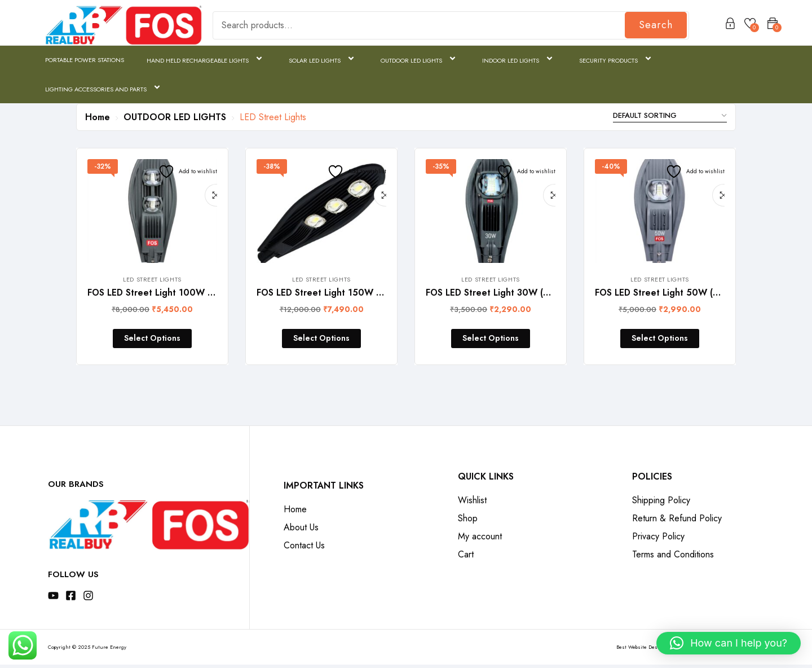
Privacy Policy (658, 540)
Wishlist (472, 504)
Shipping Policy (661, 504)
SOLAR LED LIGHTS (323, 60)
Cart (466, 558)
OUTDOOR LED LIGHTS (420, 60)
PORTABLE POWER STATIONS (85, 60)
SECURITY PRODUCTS (617, 60)
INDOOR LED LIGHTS (519, 60)
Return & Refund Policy (677, 522)
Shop (468, 522)
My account (480, 540)
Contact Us (304, 549)
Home (98, 117)
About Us (301, 531)
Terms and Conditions (673, 558)
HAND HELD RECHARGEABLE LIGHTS (206, 60)
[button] (729, 643)
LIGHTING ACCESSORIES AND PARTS (105, 89)
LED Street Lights (152, 279)
